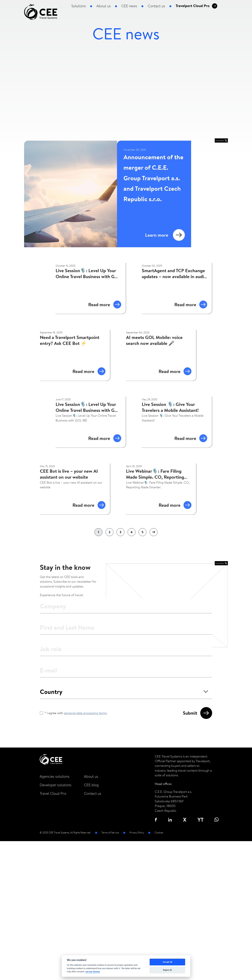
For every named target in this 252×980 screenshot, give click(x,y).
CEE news (129, 6)
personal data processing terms (85, 713)
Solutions (79, 6)
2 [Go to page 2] (110, 532)
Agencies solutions (55, 777)
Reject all (167, 970)
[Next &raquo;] (154, 532)
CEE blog (91, 785)
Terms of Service (110, 832)
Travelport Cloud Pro (196, 6)
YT (200, 820)
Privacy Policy (137, 832)
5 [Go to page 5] (142, 532)
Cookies (159, 832)
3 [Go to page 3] (120, 532)
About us (104, 6)
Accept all (167, 962)
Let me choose (93, 971)
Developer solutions (56, 785)
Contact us (156, 6)
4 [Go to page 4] (132, 532)
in (170, 820)
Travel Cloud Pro (53, 794)
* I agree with (76, 713)
